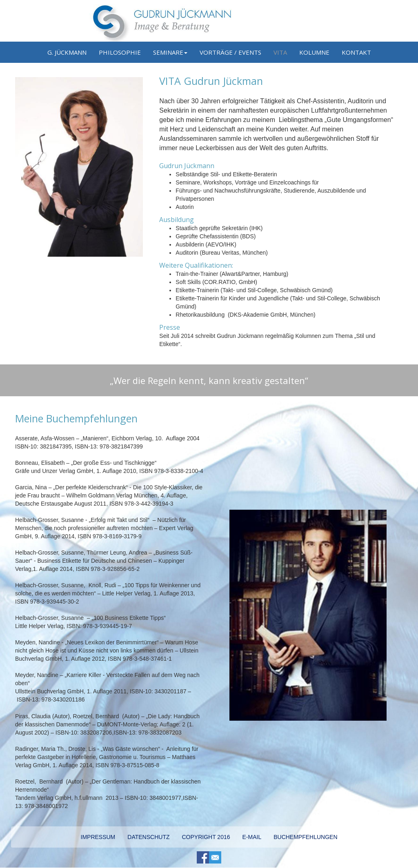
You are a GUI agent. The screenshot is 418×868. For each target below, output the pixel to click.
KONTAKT (356, 52)
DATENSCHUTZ (148, 837)
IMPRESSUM (98, 837)
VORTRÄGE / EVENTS (230, 52)
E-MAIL (252, 837)
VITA (280, 52)
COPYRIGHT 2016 (206, 837)
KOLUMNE (314, 52)
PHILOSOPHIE (120, 52)
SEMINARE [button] (170, 52)
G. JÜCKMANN (67, 52)
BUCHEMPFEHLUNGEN (305, 837)
